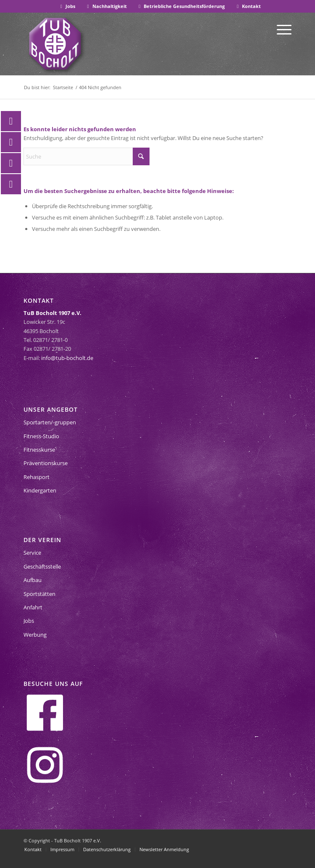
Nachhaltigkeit (106, 6)
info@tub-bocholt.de (67, 358)
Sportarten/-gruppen (50, 422)
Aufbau (33, 580)
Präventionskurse (46, 463)
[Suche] (87, 156)
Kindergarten (40, 490)
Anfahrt (33, 607)
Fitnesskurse (39, 450)
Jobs (67, 6)
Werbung (35, 635)
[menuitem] (67, 7)
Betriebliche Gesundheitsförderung (181, 6)
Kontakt (248, 6)
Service (32, 553)
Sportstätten (39, 594)
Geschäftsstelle (42, 566)
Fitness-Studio (41, 436)
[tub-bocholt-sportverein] (55, 44)
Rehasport (37, 477)
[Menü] (280, 29)
